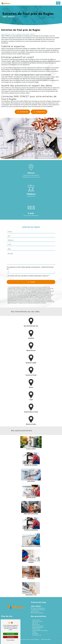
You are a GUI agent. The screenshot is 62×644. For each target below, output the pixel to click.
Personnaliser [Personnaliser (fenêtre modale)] (11, 640)
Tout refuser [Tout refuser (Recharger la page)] (11, 637)
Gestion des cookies (46, 639)
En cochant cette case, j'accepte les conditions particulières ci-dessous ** (29, 268)
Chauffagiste (35, 633)
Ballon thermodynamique (38, 626)
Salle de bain (35, 623)
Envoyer (33, 274)
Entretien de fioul (36, 629)
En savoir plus (22, 112)
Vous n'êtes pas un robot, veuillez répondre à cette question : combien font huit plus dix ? (30, 260)
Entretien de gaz (36, 624)
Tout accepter (11, 634)
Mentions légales (35, 639)
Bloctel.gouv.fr (15, 295)
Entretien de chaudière (37, 621)
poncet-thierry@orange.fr (37, 613)
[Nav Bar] (58, 3)
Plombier (34, 632)
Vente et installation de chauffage (40, 630)
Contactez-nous (39, 112)
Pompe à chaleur (36, 620)
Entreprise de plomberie (38, 628)
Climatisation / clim (37, 635)
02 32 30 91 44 (31, 196)
